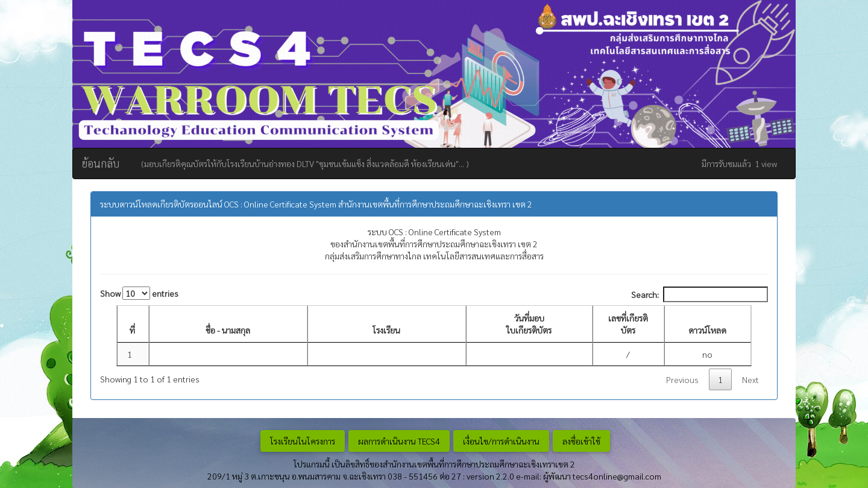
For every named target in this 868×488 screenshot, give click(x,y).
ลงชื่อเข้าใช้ (581, 441)
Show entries (139, 293)
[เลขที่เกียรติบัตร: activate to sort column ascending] (628, 324)
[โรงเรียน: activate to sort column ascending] (387, 324)
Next (750, 379)
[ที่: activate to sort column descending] (133, 324)
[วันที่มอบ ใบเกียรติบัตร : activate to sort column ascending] (529, 324)
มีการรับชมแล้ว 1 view (739, 163)
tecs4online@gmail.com (617, 476)
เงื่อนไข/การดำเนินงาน (501, 441)
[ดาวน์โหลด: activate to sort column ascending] (708, 324)
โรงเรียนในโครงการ (303, 441)
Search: (700, 294)
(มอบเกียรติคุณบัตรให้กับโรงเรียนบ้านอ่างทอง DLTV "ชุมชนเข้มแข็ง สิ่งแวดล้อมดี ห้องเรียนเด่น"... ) (303, 163)
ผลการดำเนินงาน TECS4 (399, 441)
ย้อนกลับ (101, 163)
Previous (682, 379)
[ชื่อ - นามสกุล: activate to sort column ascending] (228, 324)
